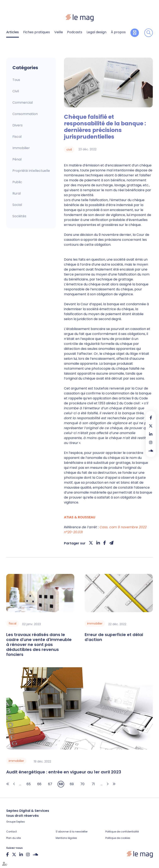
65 (29, 784)
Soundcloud (151, 451)
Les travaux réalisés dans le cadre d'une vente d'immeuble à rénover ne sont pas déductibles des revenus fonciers (39, 645)
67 (50, 784)
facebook (151, 418)
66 (39, 784)
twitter (151, 426)
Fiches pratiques (37, 32)
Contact (11, 832)
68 (61, 784)
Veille (59, 32)
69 (72, 784)
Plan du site (13, 838)
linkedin (151, 434)
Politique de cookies (118, 838)
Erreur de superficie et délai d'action (114, 637)
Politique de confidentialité (122, 832)
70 (82, 784)
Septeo (20, 822)
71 (93, 784)
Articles (13, 32)
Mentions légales (66, 838)
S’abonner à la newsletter (72, 832)
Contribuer (135, 33)
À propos (118, 32)
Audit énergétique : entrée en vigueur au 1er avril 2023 (64, 772)
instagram (151, 442)
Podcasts (75, 32)
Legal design (96, 32)
